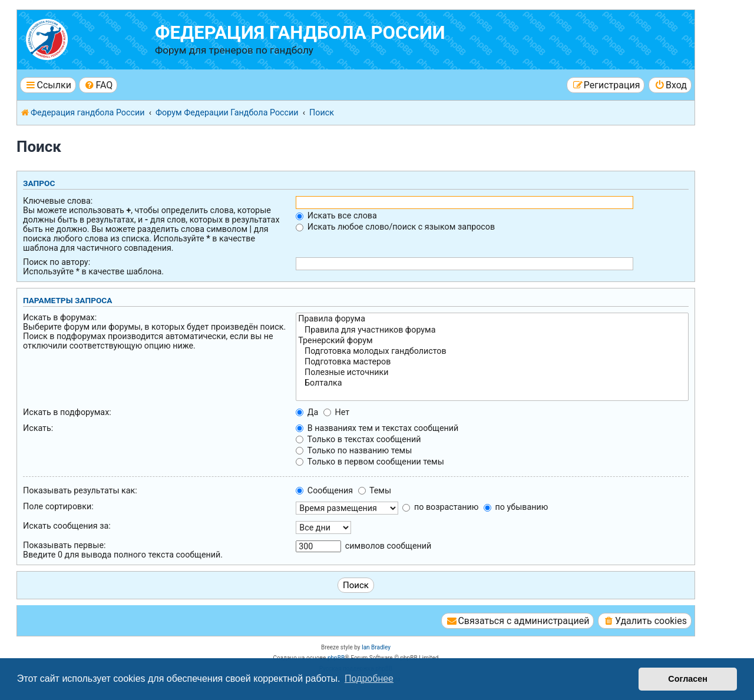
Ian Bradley (376, 647)
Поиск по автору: (57, 262)
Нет (336, 412)
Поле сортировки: (58, 506)
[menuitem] (98, 85)
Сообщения (324, 490)
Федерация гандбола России (300, 33)
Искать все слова (336, 215)
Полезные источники (492, 373)
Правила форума (492, 319)
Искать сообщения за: (67, 526)
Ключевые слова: (58, 201)
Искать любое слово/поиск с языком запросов (395, 227)
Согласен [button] (688, 679)
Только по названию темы (354, 450)
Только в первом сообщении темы (370, 462)
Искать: (38, 428)
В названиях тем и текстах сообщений (377, 428)
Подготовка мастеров (492, 362)
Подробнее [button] (369, 679)
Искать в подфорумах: (67, 412)
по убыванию (516, 507)
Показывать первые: (64, 545)
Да (307, 412)
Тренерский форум (492, 341)
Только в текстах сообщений (358, 439)
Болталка (492, 383)
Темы (375, 490)
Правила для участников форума (492, 330)
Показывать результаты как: (80, 490)
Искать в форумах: (60, 317)
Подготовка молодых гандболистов (492, 351)
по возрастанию (440, 507)
